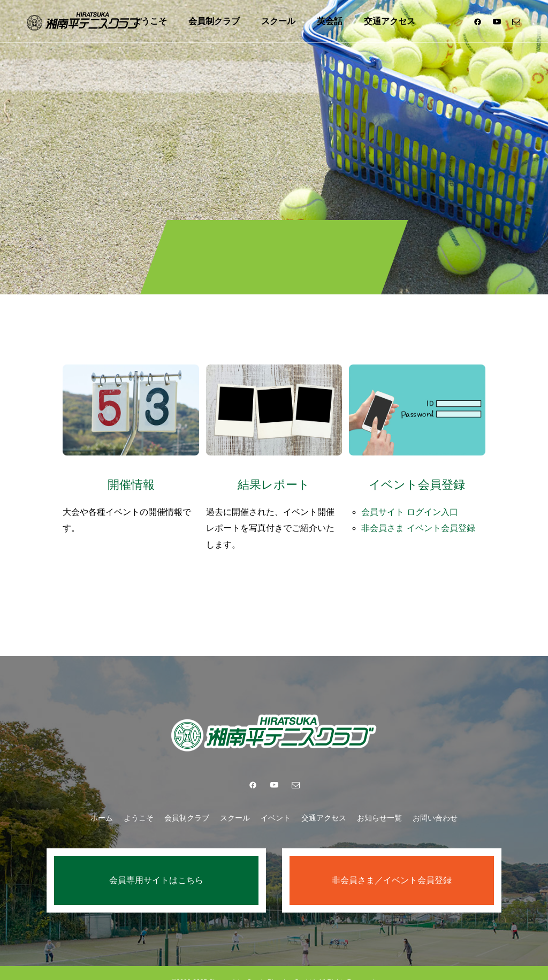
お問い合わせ (435, 800)
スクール (278, 21)
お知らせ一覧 (379, 800)
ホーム (102, 800)
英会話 (330, 21)
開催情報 (131, 477)
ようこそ (150, 21)
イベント (276, 800)
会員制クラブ (214, 21)
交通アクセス (390, 21)
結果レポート (274, 477)
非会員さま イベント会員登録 (421, 520)
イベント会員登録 (417, 477)
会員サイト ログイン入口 (413, 504)
